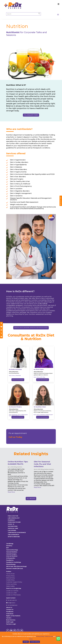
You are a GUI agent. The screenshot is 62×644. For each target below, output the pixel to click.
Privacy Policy (10, 576)
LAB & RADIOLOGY (14, 518)
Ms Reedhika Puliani (40, 407)
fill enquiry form (31, 115)
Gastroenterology (12, 550)
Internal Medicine (12, 556)
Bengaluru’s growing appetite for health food (31, 328)
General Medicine (12, 552)
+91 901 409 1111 (12, 600)
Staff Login (10, 622)
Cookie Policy (10, 580)
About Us (9, 607)
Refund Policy (11, 578)
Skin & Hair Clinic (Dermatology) (16, 566)
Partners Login (11, 624)
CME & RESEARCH (13, 535)
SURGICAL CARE (13, 528)
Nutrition (20, 467)
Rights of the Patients (13, 616)
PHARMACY (11, 520)
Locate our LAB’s (11, 593)
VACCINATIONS (13, 526)
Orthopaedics (11, 558)
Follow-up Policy (11, 584)
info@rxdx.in (11, 603)
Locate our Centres (12, 591)
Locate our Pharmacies (13, 595)
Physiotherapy (11, 564)
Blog (16, 467)
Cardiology (10, 544)
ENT (8, 548)
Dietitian (46, 469)
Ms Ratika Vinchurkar (15, 369)
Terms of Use (10, 574)
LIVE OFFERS (12, 530)
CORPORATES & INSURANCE (17, 532)
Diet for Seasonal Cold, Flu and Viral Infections (42, 464)
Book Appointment (18, 380)
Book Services (11, 620)
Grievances (10, 614)
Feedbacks (10, 612)
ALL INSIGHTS (31, 498)
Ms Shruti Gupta (39, 369)
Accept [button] (26, 642)
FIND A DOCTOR (13, 516)
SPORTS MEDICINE (14, 537)
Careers (9, 618)
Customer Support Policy (14, 582)
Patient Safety (10, 586)
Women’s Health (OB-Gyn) (15, 568)
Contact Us (10, 610)
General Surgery (11, 554)
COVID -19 (11, 524)
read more (11, 492)
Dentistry (9, 546)
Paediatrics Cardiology (14, 562)
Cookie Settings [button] (35, 642)
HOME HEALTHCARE (14, 522)
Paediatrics (10, 560)
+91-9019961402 (12, 605)
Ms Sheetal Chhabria (15, 407)
